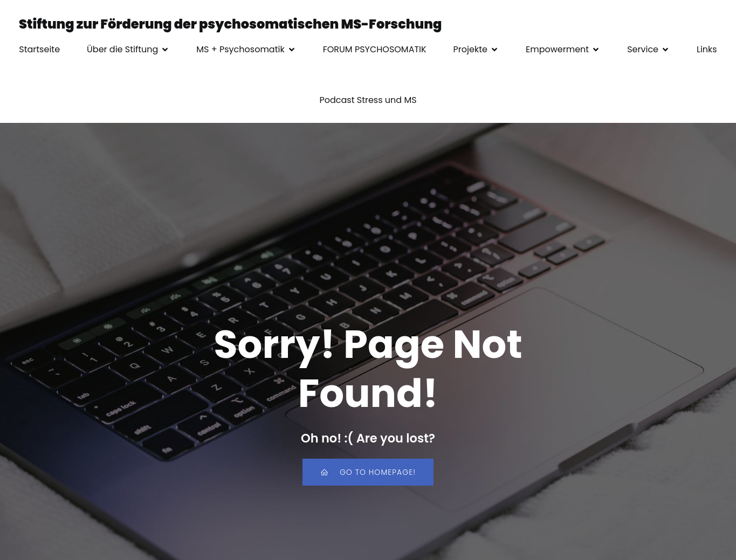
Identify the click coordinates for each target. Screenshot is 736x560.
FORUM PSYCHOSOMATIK (375, 49)
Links (707, 49)
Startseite (39, 49)
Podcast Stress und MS (368, 100)
